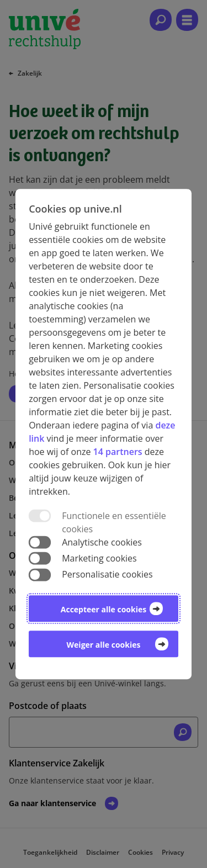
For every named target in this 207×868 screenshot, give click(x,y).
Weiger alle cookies (104, 645)
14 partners (118, 452)
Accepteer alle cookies (104, 609)
